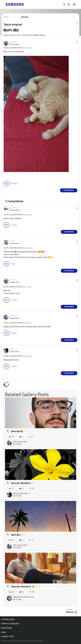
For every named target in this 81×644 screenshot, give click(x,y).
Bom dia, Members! (21, 483)
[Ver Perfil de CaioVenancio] (14, 316)
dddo (15, 442)
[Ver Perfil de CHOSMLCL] (14, 208)
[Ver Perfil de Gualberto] (13, 42)
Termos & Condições (10, 624)
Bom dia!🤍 (17, 535)
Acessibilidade (8, 619)
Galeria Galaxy (27, 48)
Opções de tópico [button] (73, 23)
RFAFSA (16, 493)
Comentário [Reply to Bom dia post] (69, 190)
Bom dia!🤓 (17, 431)
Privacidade (6, 628)
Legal (4, 632)
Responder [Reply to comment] (69, 232)
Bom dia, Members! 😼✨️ (24, 587)
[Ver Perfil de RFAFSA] (12, 349)
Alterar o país (8, 636)
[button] (73, 43)
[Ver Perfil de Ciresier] (12, 241)
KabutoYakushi (18, 597)
